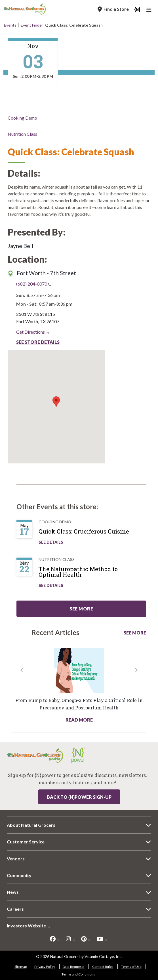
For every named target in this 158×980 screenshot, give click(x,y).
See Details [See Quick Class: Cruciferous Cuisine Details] (51, 542)
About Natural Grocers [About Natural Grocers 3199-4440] (31, 825)
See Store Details (38, 342)
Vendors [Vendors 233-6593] (16, 859)
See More (135, 633)
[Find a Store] (113, 9)
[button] (22, 695)
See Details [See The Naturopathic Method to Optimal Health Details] (51, 585)
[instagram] (71, 939)
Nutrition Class (22, 134)
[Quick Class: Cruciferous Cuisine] (89, 534)
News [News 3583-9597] (13, 892)
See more (81, 609)
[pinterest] (86, 939)
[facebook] (55, 939)
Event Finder (32, 25)
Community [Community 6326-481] (19, 875)
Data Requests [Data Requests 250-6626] (74, 967)
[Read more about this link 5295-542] (79, 671)
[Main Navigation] (150, 10)
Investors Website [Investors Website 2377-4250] (29, 926)
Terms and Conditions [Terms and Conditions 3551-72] (78, 974)
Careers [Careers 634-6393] (15, 909)
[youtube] (102, 939)
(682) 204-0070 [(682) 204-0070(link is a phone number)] (34, 284)
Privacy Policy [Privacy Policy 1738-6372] (45, 967)
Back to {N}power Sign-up (79, 797)
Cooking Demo (22, 118)
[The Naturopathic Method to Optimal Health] (95, 574)
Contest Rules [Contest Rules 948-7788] (103, 967)
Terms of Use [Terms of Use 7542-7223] (131, 967)
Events (10, 25)
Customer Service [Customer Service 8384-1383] (26, 842)
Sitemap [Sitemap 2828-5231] (21, 967)
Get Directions (33, 332)
